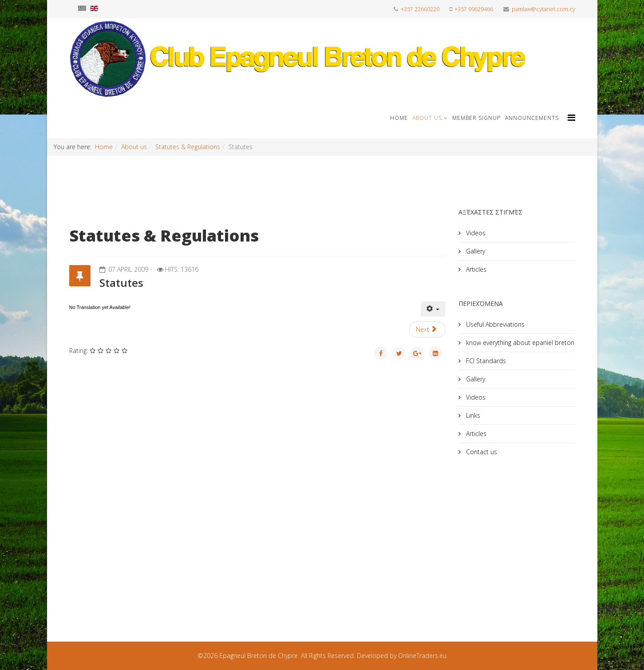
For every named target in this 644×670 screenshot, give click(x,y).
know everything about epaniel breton (519, 343)
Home (399, 118)
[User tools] (433, 309)
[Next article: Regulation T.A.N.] (427, 329)
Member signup (476, 118)
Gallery (475, 251)
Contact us (481, 452)
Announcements (532, 118)
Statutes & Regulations (188, 147)
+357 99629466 (474, 9)
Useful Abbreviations (494, 324)
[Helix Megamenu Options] (571, 117)
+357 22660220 (420, 9)
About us (427, 118)
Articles (475, 269)
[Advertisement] (525, 539)
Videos (475, 233)
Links (472, 415)
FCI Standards (485, 361)
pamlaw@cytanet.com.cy (543, 9)
